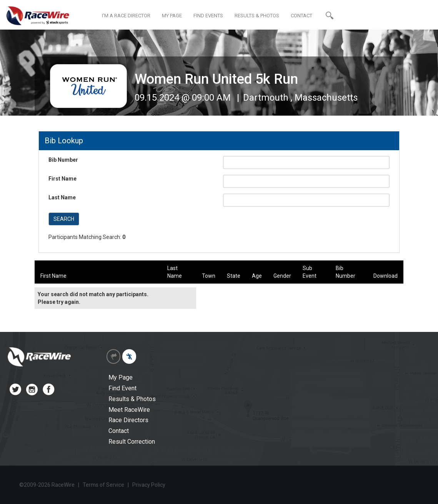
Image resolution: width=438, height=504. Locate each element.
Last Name (62, 197)
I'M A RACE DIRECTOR (126, 16)
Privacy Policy (149, 485)
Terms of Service (103, 485)
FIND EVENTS (208, 16)
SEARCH (64, 219)
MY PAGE (172, 16)
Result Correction (132, 442)
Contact (119, 431)
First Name (62, 179)
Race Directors (128, 420)
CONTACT (301, 16)
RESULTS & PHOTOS (257, 16)
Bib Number (63, 160)
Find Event (122, 388)
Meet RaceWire (129, 410)
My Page (121, 377)
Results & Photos (132, 399)
